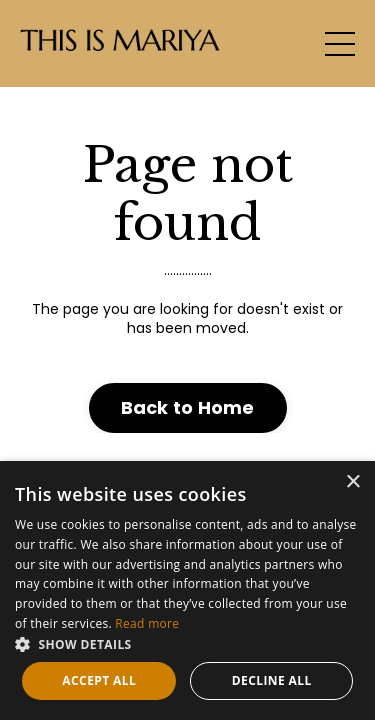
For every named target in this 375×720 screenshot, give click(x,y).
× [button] (352, 482)
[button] (187, 644)
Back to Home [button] (188, 407)
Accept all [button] (99, 680)
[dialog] (187, 590)
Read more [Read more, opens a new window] (147, 623)
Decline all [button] (272, 680)
